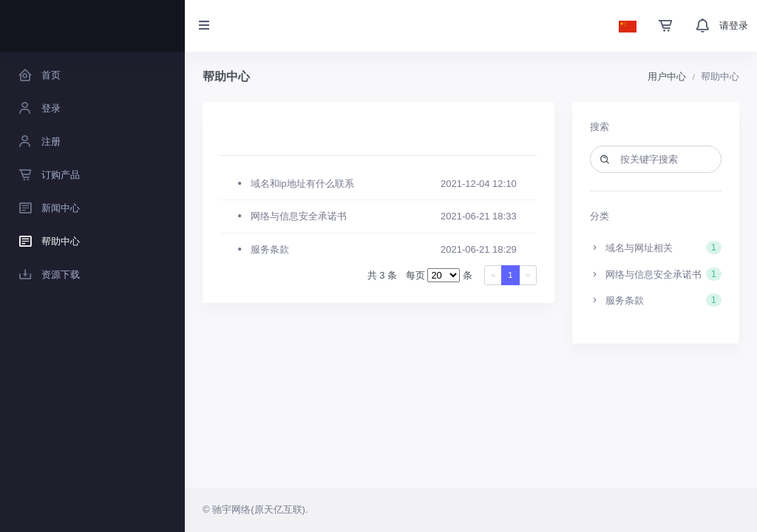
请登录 (734, 25)
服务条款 (656, 300)
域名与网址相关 (656, 248)
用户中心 (667, 76)
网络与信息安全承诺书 (656, 274)
